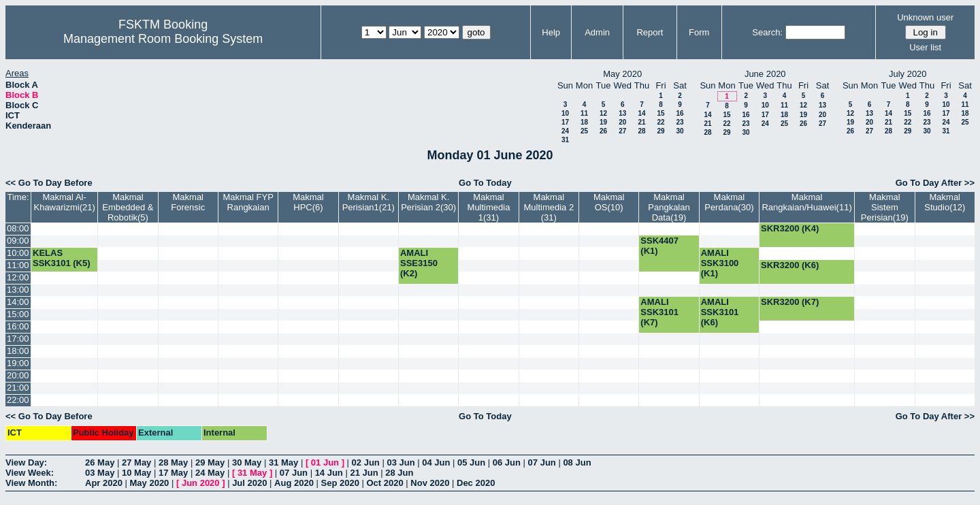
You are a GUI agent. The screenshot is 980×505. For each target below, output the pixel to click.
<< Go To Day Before (49, 183)
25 (584, 131)
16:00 (18, 326)
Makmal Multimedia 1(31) (489, 207)
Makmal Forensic (188, 202)
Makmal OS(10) (609, 202)
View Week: (30, 473)
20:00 (18, 375)
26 (603, 131)
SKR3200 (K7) (790, 302)
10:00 (18, 253)
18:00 (18, 351)
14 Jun (329, 473)
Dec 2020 (476, 483)
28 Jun (399, 473)
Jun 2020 (201, 483)
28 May (173, 462)
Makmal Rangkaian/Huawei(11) (806, 202)
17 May (173, 473)
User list (925, 47)
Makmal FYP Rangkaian (248, 202)
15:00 (18, 314)
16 (680, 113)
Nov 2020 (430, 483)
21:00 (18, 388)
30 (680, 131)
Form (699, 32)
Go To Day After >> (935, 183)
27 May (136, 462)
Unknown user (925, 17)
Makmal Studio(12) (945, 202)
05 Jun (471, 462)
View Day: (26, 462)
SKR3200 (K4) (790, 228)
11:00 (18, 265)
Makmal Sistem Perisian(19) (885, 207)
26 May (100, 462)
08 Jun (577, 462)
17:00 (18, 339)
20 (622, 122)
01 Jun (325, 462)
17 (565, 122)
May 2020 (150, 483)
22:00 (18, 400)
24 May (210, 473)
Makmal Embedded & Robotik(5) (128, 207)
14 (641, 113)
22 (660, 122)
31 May (283, 462)
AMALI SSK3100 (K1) (720, 263)
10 (565, 113)
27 (622, 131)
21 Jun (364, 473)
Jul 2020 (249, 483)
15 (660, 113)
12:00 (18, 277)
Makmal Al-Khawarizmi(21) (64, 202)
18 (584, 122)
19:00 (18, 363)
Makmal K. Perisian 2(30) (428, 202)
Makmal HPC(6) (308, 202)
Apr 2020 (104, 483)
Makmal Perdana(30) (729, 202)
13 (622, 113)
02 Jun (366, 462)
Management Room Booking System (163, 39)
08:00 (18, 228)
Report (650, 32)
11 (584, 113)
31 (565, 140)
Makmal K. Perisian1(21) (369, 202)
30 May (247, 462)
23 (680, 122)
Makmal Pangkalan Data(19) (669, 207)
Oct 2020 (385, 483)
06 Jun (507, 462)
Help (551, 32)
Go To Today (485, 183)
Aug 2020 (294, 483)
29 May (210, 462)
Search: (767, 32)
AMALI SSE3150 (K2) (419, 263)
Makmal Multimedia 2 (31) (549, 207)
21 (641, 122)
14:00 (18, 302)
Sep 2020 (340, 483)
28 (641, 131)
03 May (100, 473)
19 (603, 122)
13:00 (18, 290)
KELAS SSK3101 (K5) (62, 258)
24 (565, 131)
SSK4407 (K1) (659, 246)
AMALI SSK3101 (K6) (720, 312)
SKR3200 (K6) (790, 265)
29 (660, 131)
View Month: (31, 483)
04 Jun (436, 462)
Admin (597, 32)
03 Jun (401, 462)
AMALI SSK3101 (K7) (659, 312)
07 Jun (542, 462)
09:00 (18, 241)
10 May (136, 473)
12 (603, 113)
